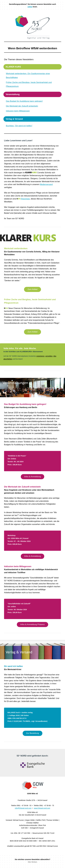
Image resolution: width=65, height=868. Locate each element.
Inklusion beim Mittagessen (18, 111)
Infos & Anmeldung (33, 477)
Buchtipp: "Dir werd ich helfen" (19, 126)
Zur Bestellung (32, 733)
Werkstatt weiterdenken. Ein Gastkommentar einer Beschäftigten (28, 76)
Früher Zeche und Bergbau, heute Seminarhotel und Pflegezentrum (29, 84)
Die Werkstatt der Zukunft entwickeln (22, 106)
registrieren (40, 356)
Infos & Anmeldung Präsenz (32, 624)
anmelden (49, 356)
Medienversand (46, 184)
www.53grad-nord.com (42, 808)
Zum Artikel (32, 289)
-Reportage (23, 199)
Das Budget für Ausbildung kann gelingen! (24, 101)
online (30, 7)
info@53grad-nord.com (23, 808)
